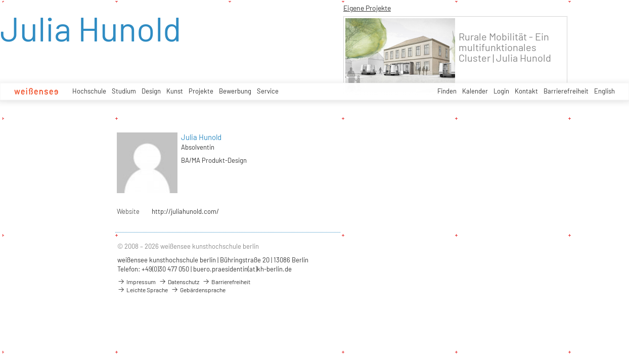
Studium (124, 91)
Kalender (475, 91)
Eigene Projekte (367, 8)
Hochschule (89, 91)
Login (501, 91)
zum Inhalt (0, 0)
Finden (447, 91)
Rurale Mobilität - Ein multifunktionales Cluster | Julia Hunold (505, 47)
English (604, 91)
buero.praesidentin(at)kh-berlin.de (242, 269)
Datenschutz (179, 282)
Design (151, 91)
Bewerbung (235, 91)
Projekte (201, 91)
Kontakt (526, 91)
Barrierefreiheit (566, 91)
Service (268, 91)
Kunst (175, 91)
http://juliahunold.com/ (185, 211)
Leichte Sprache (143, 290)
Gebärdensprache (198, 290)
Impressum (137, 282)
